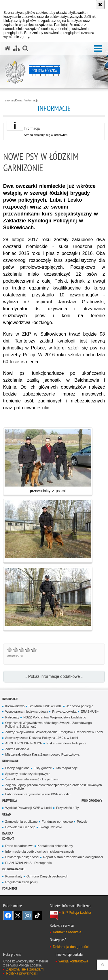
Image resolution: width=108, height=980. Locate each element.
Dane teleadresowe (19, 846)
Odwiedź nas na (8, 915)
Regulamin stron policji (22, 882)
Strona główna (14, 101)
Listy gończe (43, 768)
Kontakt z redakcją (67, 932)
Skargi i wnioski (51, 827)
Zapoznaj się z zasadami (25, 969)
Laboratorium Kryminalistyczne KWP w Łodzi (38, 794)
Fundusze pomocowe (57, 822)
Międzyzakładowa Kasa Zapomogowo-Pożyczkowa (42, 754)
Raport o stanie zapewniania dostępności (73, 857)
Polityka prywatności (22, 973)
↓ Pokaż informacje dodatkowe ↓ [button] (54, 676)
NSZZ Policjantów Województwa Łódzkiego (55, 717)
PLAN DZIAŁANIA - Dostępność (28, 863)
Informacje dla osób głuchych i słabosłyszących (39, 852)
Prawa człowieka (64, 712)
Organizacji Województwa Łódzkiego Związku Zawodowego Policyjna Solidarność (48, 725)
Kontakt (8, 838)
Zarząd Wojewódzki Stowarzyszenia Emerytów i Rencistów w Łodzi (54, 732)
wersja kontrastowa (73, 961)
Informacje (32, 101)
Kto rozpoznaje (67, 768)
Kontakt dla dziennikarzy (55, 846)
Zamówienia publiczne (21, 822)
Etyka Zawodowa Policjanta (66, 743)
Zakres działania (17, 749)
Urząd (6, 814)
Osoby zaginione (17, 768)
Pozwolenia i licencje (20, 827)
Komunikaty (14, 876)
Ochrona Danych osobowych (47, 876)
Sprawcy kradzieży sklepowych (28, 774)
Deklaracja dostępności (22, 857)
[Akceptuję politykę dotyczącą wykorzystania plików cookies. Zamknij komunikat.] (100, 5)
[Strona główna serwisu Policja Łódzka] (7, 48)
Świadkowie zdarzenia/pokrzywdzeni (32, 779)
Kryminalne (10, 761)
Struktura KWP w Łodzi (45, 706)
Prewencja (10, 800)
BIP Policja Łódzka (77, 913)
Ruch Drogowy (92, 800)
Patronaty (12, 717)
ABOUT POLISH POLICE (24, 743)
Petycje (82, 822)
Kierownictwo (15, 706)
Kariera (8, 833)
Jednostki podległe (80, 706)
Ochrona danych (14, 869)
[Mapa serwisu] (16, 48)
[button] (98, 49)
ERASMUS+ (90, 712)
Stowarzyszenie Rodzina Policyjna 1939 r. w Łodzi (42, 738)
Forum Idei (10, 888)
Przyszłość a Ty (68, 808)
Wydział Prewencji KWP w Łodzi (29, 808)
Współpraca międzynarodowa (27, 712)
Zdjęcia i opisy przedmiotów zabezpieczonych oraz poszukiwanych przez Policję (53, 787)
